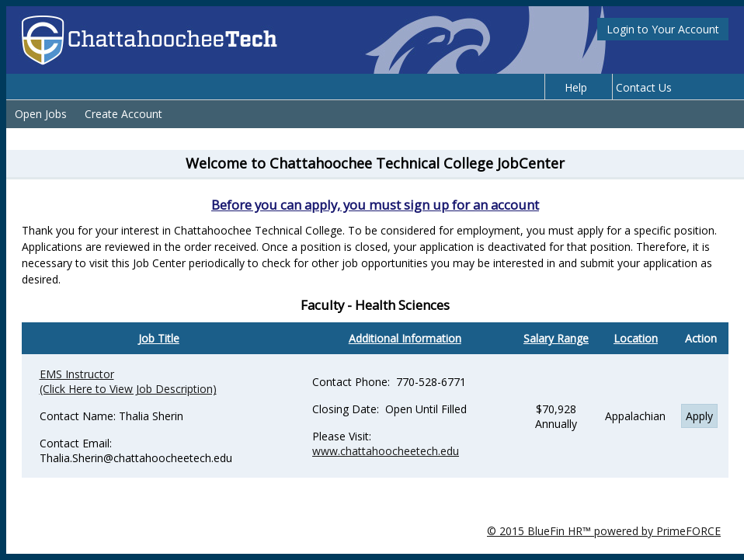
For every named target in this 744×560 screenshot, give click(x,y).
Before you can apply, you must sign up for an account (375, 205)
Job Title (159, 338)
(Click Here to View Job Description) (128, 389)
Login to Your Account (663, 29)
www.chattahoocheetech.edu (386, 451)
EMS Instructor (77, 374)
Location (636, 338)
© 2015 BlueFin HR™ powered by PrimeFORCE (604, 531)
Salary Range (556, 338)
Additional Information (405, 338)
